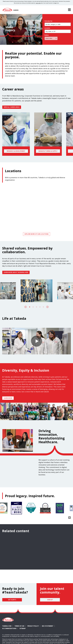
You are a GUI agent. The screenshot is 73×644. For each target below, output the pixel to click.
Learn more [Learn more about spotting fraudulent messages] (38, 3)
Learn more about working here (16, 272)
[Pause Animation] (69, 418)
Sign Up (50, 600)
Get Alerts (12, 600)
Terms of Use (19, 626)
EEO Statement (48, 626)
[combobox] (58, 31)
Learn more (8, 398)
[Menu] (69, 10)
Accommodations (9, 628)
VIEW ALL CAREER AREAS (12, 107)
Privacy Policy (33, 626)
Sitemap (23, 628)
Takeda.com (7, 626)
